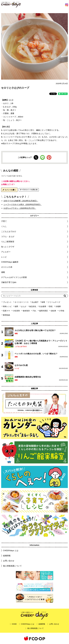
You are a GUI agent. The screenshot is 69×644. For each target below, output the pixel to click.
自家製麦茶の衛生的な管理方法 (28, 377)
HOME (14, 624)
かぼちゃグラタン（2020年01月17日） (20, 208)
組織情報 (7, 556)
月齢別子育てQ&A (9, 282)
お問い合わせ (9, 561)
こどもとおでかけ (21, 346)
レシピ (17, 368)
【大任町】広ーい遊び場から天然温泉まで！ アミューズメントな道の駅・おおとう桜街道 (41, 342)
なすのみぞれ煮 (21, 365)
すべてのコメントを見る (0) (29, 190)
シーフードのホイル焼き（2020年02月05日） (23, 204)
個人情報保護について (12, 566)
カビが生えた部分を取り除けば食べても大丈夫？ (35, 330)
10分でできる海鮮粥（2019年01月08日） (21, 201)
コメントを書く (9, 190)
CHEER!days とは (11, 551)
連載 (3, 272)
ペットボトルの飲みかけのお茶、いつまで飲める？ (36, 354)
